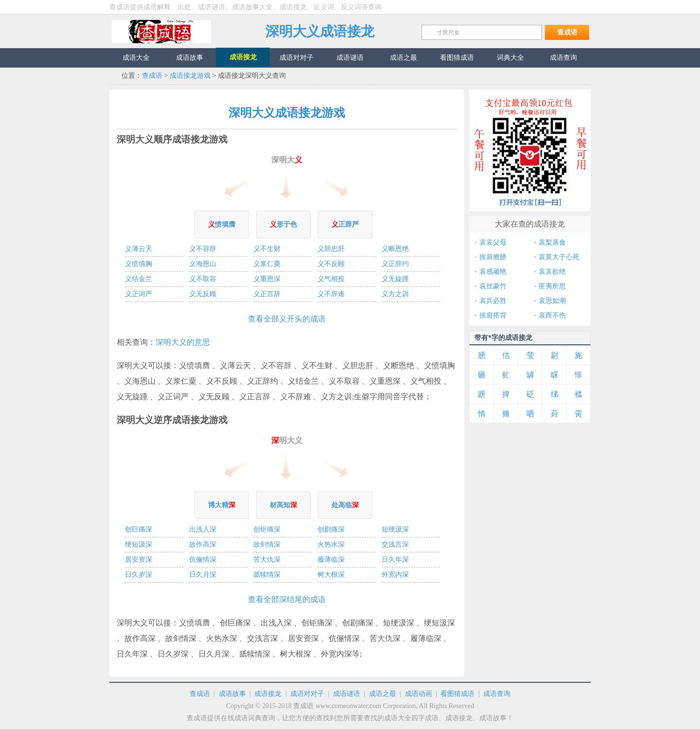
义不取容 (203, 279)
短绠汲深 (395, 529)
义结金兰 (139, 279)
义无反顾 (203, 294)
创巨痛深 (139, 529)
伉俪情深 (203, 560)
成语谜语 (347, 694)
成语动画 (419, 694)
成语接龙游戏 (190, 76)
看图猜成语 (457, 694)
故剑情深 (267, 544)
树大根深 (331, 575)
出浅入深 (203, 529)
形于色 (283, 224)
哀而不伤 (552, 315)
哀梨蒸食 (552, 242)
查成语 (161, 32)
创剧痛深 (331, 529)
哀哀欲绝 (552, 272)
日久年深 (395, 560)
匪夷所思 (552, 286)
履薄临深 (331, 560)
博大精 (222, 505)
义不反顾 (331, 264)
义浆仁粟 (267, 264)
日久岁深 (139, 575)
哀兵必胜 (493, 301)
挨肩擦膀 (493, 257)
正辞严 (345, 224)
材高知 (283, 505)
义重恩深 (267, 279)
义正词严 (139, 294)
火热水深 (331, 544)
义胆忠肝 (331, 249)
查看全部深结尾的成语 (287, 599)
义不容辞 (203, 249)
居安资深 (139, 560)
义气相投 (331, 279)
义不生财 (267, 249)
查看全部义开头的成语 (287, 319)
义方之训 (395, 294)
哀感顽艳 (493, 272)
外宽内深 (395, 575)
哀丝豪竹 (493, 286)
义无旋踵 (395, 279)
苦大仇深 (267, 560)
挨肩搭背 (493, 315)
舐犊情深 (267, 575)
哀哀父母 (493, 242)
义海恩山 (203, 264)
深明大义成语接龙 (320, 31)
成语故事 (232, 694)
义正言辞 (267, 294)
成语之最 (383, 694)
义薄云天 (139, 249)
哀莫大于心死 (559, 257)
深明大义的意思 (183, 342)
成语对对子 (307, 694)
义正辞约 (395, 264)
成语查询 (497, 694)
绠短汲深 (139, 544)
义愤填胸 (139, 264)
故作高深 (203, 544)
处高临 (345, 505)
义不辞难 (331, 294)
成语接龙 (268, 694)
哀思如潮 (552, 301)
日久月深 (203, 575)
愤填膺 (222, 224)
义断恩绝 (395, 249)
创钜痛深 (267, 529)
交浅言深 (395, 544)
